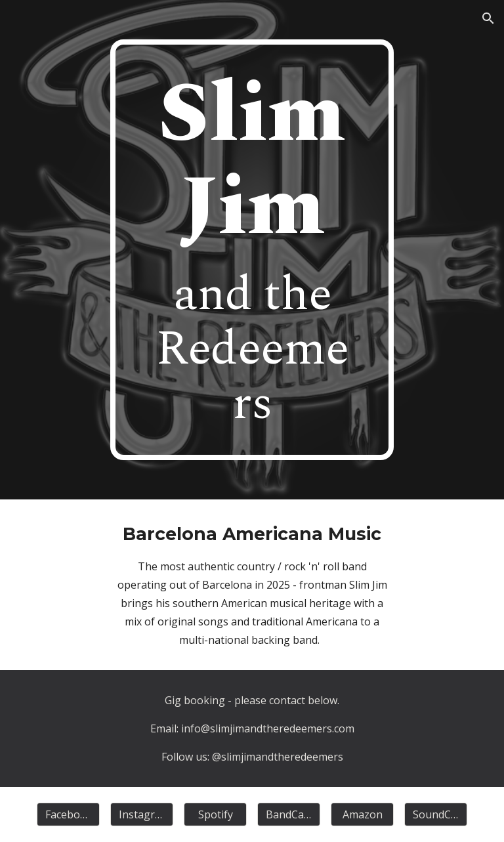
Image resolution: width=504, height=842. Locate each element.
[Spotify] (215, 814)
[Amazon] (362, 814)
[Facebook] (68, 814)
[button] (488, 18)
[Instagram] (141, 814)
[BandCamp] (288, 814)
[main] (252, 250)
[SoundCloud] (435, 814)
